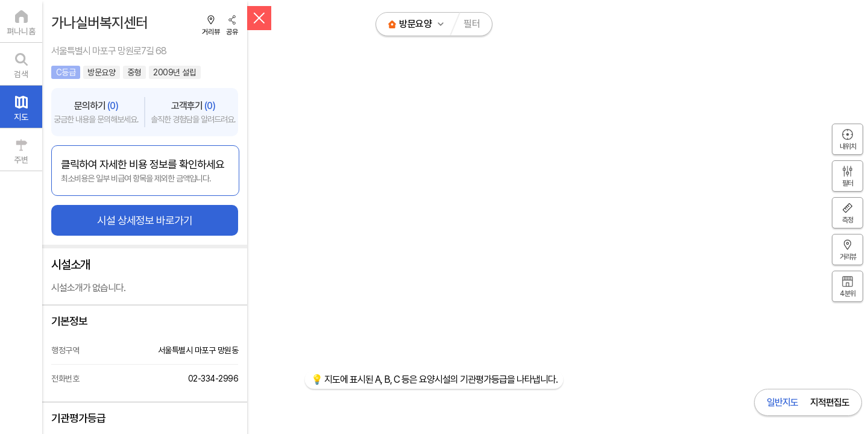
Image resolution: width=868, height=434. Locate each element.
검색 (21, 74)
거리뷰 (211, 32)
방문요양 (415, 24)
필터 (472, 24)
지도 (21, 117)
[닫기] (259, 18)
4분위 (848, 294)
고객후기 (193, 112)
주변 (21, 160)
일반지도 (782, 402)
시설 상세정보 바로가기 (145, 220)
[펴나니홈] (21, 21)
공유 (232, 32)
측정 (848, 220)
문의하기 (96, 112)
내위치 (848, 146)
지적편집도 (830, 402)
